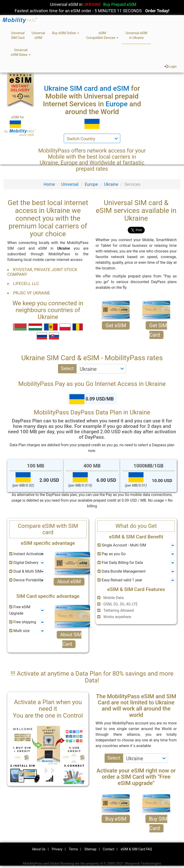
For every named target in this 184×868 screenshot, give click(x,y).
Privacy (57, 849)
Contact (109, 849)
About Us (39, 849)
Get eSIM (116, 325)
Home (49, 184)
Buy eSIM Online (66, 33)
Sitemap (90, 849)
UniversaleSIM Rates (21, 52)
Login (171, 66)
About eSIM (69, 582)
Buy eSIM (116, 819)
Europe (91, 184)
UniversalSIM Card (18, 35)
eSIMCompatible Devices (102, 35)
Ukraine (111, 184)
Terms (73, 849)
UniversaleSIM (38, 35)
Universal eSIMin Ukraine (136, 35)
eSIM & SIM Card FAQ (136, 849)
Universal (70, 184)
